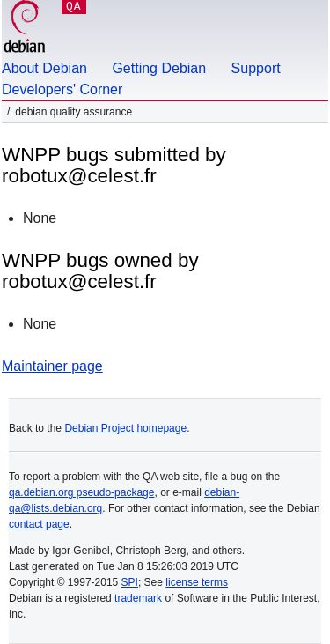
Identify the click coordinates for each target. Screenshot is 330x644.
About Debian (44, 68)
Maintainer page (52, 366)
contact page (39, 524)
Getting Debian (159, 68)
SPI (130, 582)
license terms (197, 582)
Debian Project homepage (125, 428)
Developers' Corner (62, 89)
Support (256, 68)
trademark (138, 598)
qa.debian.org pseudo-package (81, 492)
